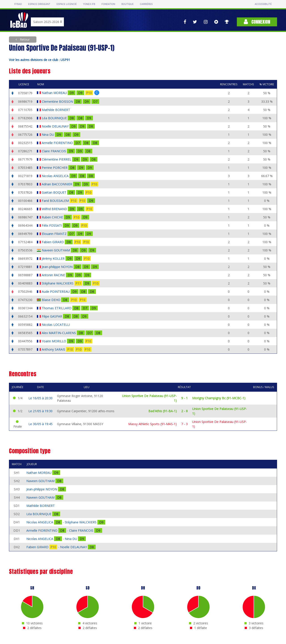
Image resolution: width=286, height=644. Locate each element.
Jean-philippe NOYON (58, 267)
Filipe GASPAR (52, 316)
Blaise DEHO (52, 300)
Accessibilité (263, 4)
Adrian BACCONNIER (57, 184)
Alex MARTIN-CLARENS (59, 333)
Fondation (108, 4)
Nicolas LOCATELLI (56, 325)
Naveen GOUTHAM (56, 250)
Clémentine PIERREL (57, 159)
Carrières (146, 4)
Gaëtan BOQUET (55, 192)
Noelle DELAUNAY (56, 126)
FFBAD (18, 4)
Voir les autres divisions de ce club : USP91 (40, 60)
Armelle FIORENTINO (58, 143)
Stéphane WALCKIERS (58, 283)
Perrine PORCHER (55, 168)
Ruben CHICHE (53, 217)
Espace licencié (67, 4)
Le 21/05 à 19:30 (40, 411)
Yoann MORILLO (54, 341)
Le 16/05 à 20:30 (40, 398)
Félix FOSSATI (52, 225)
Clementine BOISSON (58, 101)
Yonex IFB (89, 4)
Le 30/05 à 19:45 (40, 424)
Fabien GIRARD (53, 242)
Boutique (127, 4)
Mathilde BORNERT (56, 110)
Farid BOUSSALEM (56, 201)
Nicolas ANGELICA (56, 176)
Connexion (257, 22)
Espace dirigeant (39, 4)
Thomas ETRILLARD (57, 308)
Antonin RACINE (54, 275)
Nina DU (48, 135)
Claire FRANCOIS (54, 151)
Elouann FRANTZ (55, 234)
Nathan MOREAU (55, 93)
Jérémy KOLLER (54, 258)
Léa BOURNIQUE (55, 118)
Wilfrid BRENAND (55, 209)
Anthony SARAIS (54, 349)
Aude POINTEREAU (56, 292)
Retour (24, 39)
